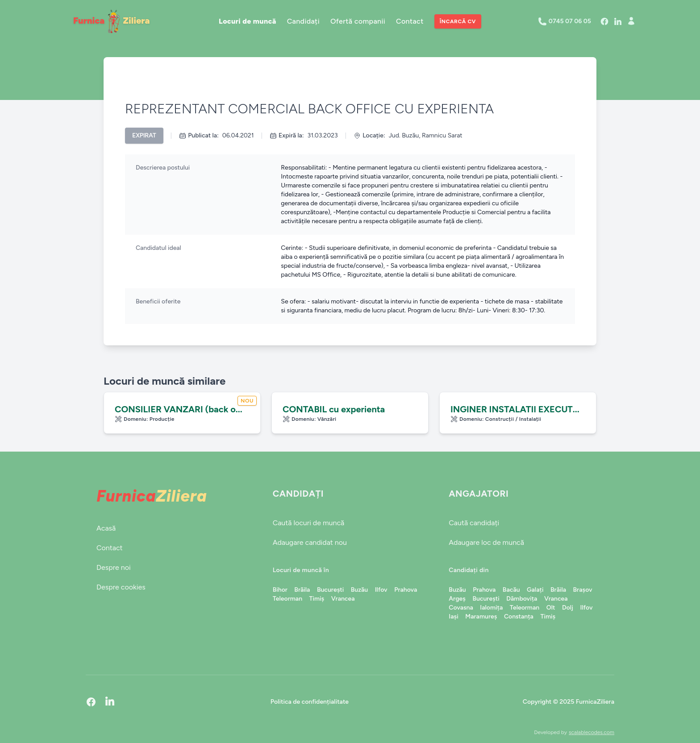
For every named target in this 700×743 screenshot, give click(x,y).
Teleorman (287, 599)
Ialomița (491, 608)
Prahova (406, 590)
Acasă (106, 528)
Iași (453, 616)
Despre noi (114, 567)
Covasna (461, 608)
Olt (551, 608)
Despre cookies (121, 587)
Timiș (317, 599)
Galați (535, 590)
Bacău (511, 590)
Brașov (583, 590)
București (330, 590)
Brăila (302, 590)
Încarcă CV (458, 21)
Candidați (303, 21)
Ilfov (381, 590)
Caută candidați (474, 523)
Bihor (280, 590)
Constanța (519, 616)
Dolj (568, 608)
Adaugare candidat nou (310, 542)
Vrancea (343, 599)
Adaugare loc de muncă (486, 542)
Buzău (359, 590)
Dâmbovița (522, 599)
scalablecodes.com (592, 732)
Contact (410, 21)
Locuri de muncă (248, 21)
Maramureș (481, 616)
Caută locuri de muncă (309, 523)
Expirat (144, 135)
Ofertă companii (358, 21)
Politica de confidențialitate (310, 702)
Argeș (457, 599)
